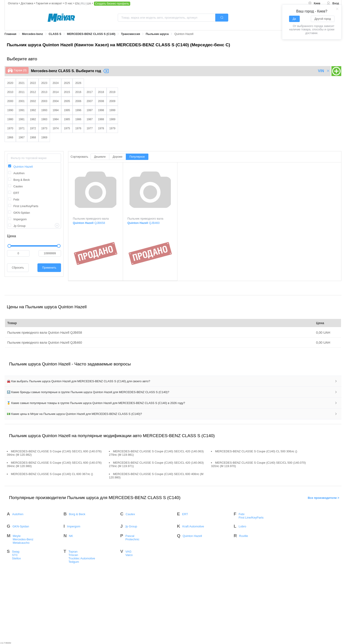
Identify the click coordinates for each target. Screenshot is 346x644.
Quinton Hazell (192, 536)
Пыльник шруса (157, 34)
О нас (69, 3)
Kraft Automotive (193, 526)
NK (71, 536)
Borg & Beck (77, 514)
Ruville (244, 536)
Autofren (18, 514)
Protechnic (132, 539)
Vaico (129, 555)
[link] (10, 34)
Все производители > (323, 498)
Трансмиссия (130, 34)
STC (15, 555)
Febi (242, 514)
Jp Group (131, 526)
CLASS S (55, 34)
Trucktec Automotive (82, 558)
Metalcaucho (21, 543)
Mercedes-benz (32, 34)
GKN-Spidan (21, 526)
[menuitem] (314, 4)
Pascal (130, 536)
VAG (129, 552)
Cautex (130, 514)
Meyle (17, 536)
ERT (185, 514)
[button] (173, 381)
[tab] (173, 381)
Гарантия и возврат (49, 3)
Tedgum (74, 562)
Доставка (27, 3)
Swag (16, 552)
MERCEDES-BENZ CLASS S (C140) (91, 34)
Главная (10, 34)
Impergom (74, 526)
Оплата (13, 3)
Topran (73, 552)
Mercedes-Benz (23, 539)
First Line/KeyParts (251, 518)
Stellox (16, 558)
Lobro (242, 526)
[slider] (34, 246)
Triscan (73, 555)
